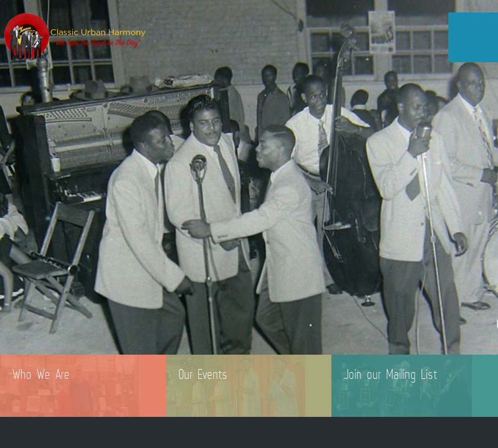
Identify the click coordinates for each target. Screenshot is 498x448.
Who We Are (41, 374)
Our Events (203, 374)
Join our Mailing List (390, 374)
